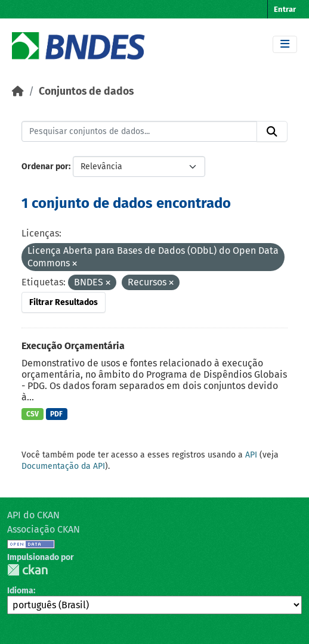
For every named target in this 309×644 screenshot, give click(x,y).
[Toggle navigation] (285, 44)
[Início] (18, 91)
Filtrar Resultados (64, 302)
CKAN (27, 570)
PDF (56, 414)
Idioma (20, 591)
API (251, 455)
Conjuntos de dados (86, 91)
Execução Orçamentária (73, 346)
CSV (33, 414)
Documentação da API (63, 466)
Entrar (285, 9)
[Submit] (272, 132)
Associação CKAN (44, 529)
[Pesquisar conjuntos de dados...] (139, 132)
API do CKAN (33, 515)
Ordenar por (45, 167)
